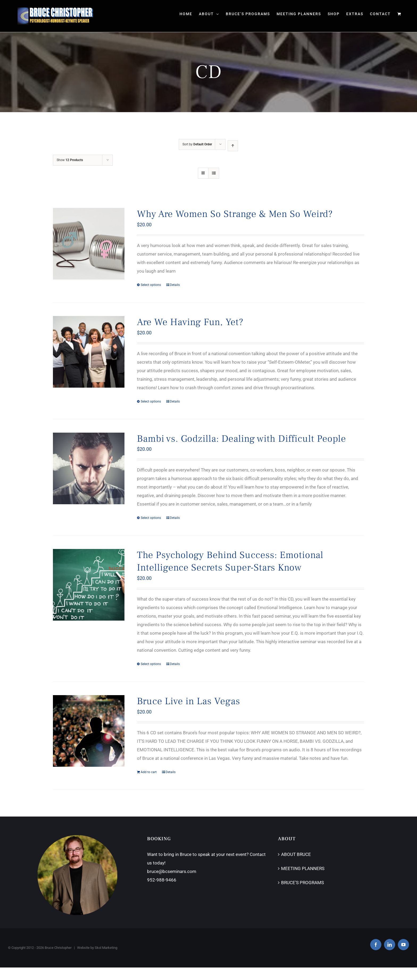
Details (175, 285)
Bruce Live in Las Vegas (189, 701)
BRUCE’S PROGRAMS (303, 883)
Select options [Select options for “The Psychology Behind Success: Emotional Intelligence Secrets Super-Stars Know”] (151, 664)
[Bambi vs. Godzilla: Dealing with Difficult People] (89, 468)
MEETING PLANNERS (303, 868)
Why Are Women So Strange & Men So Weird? (235, 214)
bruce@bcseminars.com (172, 871)
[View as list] (214, 173)
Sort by (197, 144)
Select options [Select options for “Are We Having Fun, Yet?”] (151, 401)
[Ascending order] (233, 146)
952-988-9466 (162, 880)
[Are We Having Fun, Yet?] (89, 352)
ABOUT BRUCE (296, 854)
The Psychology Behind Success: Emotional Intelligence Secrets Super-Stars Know (230, 561)
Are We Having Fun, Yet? (190, 322)
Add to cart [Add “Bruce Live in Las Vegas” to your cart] (149, 772)
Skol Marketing (106, 948)
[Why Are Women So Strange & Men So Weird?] (89, 244)
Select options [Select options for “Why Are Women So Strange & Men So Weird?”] (151, 285)
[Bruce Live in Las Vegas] (89, 731)
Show (70, 160)
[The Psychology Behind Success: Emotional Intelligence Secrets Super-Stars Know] (89, 585)
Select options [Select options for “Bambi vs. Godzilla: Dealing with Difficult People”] (151, 518)
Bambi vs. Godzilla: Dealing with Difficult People (241, 439)
